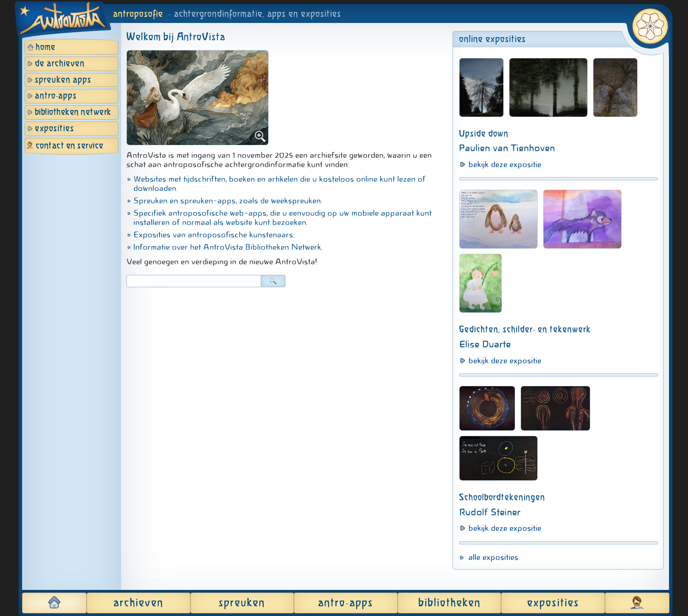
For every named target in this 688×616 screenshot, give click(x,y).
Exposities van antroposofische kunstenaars (213, 235)
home (46, 48)
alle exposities (493, 557)
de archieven (60, 64)
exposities (55, 129)
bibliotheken (450, 603)
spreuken (242, 603)
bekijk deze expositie (505, 164)
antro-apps (56, 96)
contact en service (70, 146)
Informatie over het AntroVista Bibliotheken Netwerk (227, 247)
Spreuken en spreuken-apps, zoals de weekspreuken (227, 201)
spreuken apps (63, 80)
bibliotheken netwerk (73, 112)
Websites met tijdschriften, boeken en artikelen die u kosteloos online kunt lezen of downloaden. (279, 184)
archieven (139, 603)
